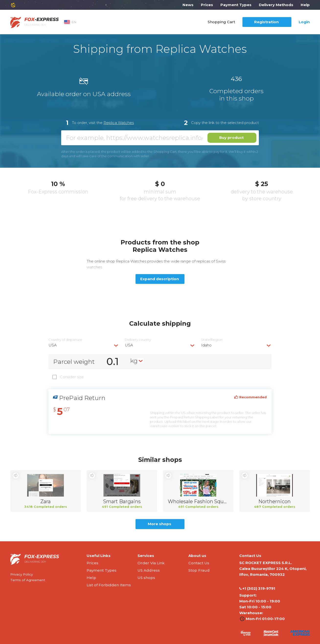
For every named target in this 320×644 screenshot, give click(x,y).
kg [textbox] (134, 361)
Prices (207, 5)
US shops (146, 578)
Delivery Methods (276, 5)
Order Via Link (151, 563)
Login (304, 22)
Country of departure (65, 340)
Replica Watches (119, 123)
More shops (160, 524)
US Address (149, 570)
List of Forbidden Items (109, 585)
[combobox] (84, 345)
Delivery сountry (138, 340)
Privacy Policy (22, 574)
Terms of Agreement (28, 580)
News (188, 5)
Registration (266, 22)
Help (305, 5)
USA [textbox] (53, 345)
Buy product (231, 138)
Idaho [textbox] (206, 345)
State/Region (212, 340)
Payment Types (236, 5)
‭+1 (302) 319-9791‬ (257, 588)
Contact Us (199, 563)
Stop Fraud (199, 570)
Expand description (160, 279)
